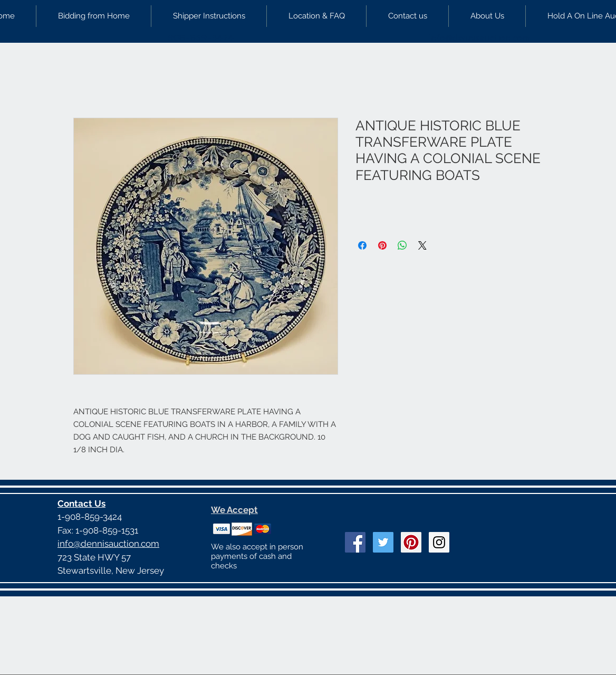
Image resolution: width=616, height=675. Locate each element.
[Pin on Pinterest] (382, 245)
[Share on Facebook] (362, 245)
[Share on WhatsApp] (402, 245)
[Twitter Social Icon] (383, 542)
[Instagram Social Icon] (439, 542)
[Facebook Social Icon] (355, 542)
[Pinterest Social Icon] (411, 542)
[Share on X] (422, 245)
